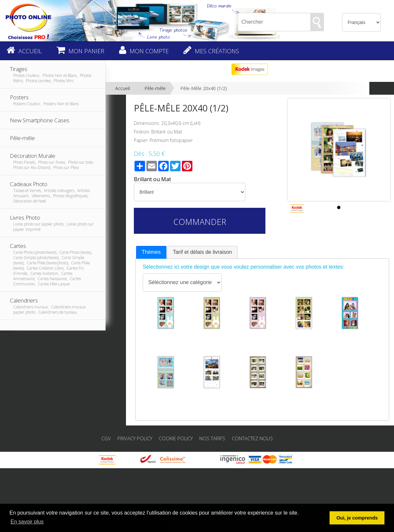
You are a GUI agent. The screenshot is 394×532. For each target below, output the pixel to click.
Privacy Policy (135, 438)
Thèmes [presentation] (151, 252)
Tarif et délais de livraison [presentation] (203, 252)
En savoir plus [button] (27, 522)
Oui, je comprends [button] (357, 518)
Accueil (123, 88)
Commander (200, 222)
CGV (106, 438)
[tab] (151, 252)
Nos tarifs (212, 438)
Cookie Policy (176, 438)
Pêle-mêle (155, 88)
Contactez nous (252, 438)
